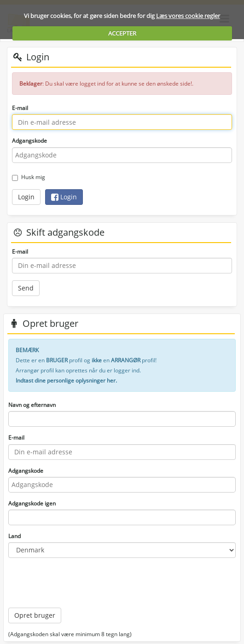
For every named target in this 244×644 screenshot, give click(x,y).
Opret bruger (35, 615)
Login (26, 197)
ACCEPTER (122, 33)
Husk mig (29, 177)
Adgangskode (29, 141)
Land (15, 536)
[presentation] (78, 583)
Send (26, 288)
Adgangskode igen (32, 503)
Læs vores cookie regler (188, 16)
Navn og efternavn (32, 405)
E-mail (20, 108)
